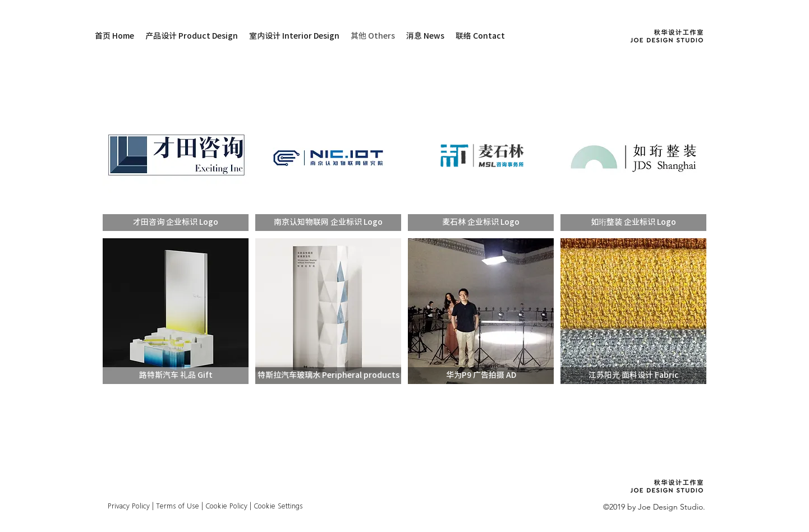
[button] (176, 223)
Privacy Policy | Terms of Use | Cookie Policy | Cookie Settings (204, 506)
